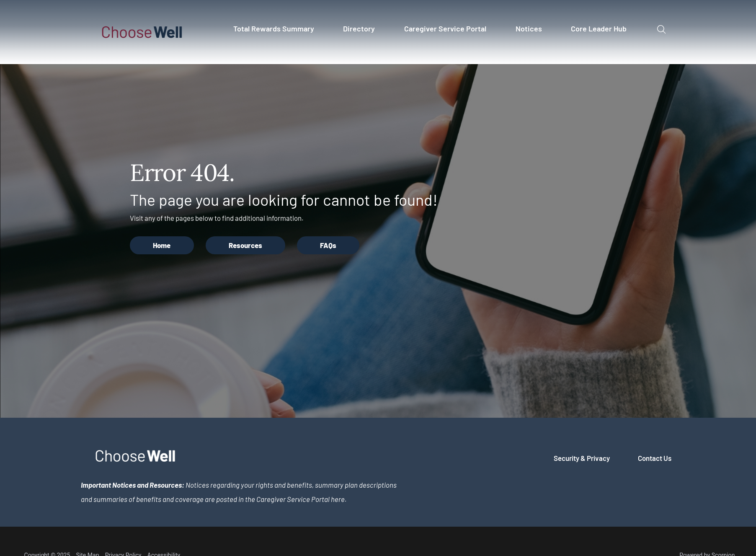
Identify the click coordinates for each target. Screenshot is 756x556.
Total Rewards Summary (274, 28)
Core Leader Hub (599, 28)
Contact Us (655, 458)
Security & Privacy (582, 458)
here (338, 499)
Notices (529, 28)
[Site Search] (661, 30)
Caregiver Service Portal (445, 28)
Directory (359, 28)
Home (162, 245)
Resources (245, 245)
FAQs (328, 245)
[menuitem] (277, 32)
